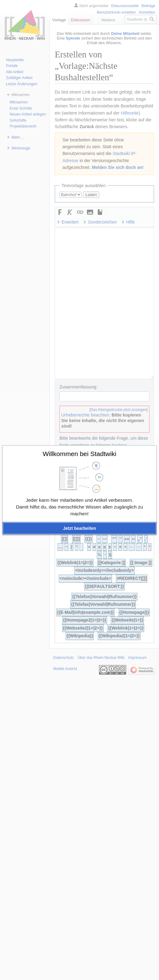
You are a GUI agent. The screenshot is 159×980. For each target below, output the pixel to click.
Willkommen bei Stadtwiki (79, 454)
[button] (79, 528)
